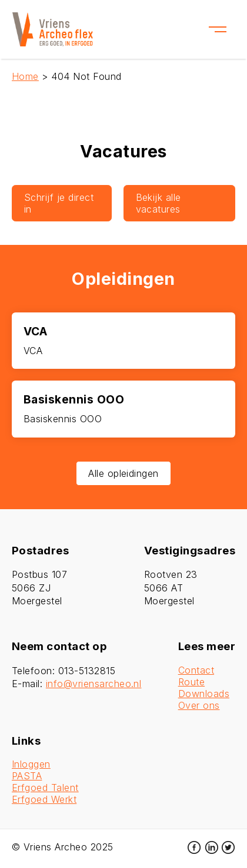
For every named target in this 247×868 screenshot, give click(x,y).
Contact (196, 670)
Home (25, 76)
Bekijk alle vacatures (158, 203)
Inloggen (31, 764)
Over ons (199, 705)
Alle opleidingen (123, 473)
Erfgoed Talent (45, 788)
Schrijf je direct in (59, 203)
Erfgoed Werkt (44, 799)
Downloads (204, 694)
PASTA (27, 776)
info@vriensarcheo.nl (94, 684)
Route (191, 682)
